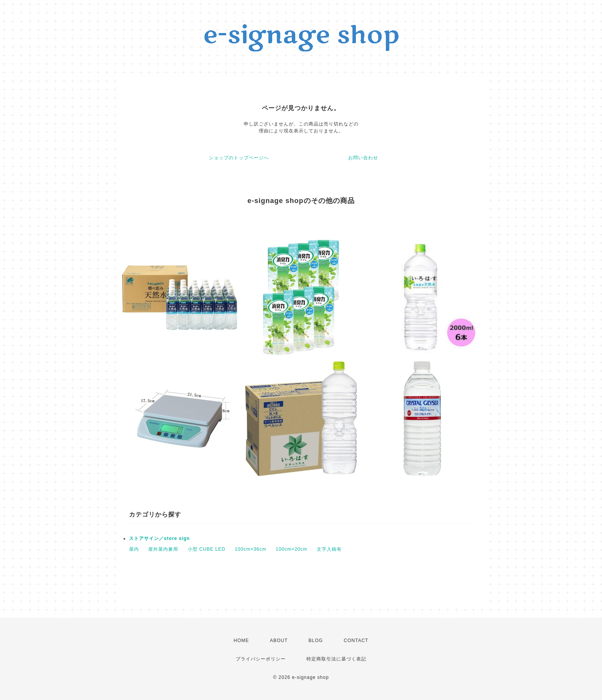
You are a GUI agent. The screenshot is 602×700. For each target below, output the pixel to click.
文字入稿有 (329, 549)
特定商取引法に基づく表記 (336, 659)
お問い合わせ (363, 158)
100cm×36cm (250, 549)
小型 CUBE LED (207, 549)
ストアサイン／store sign (159, 538)
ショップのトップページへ (239, 158)
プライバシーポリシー (261, 659)
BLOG (316, 641)
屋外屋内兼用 (163, 549)
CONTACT (356, 641)
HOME (241, 641)
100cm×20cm (291, 549)
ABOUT (279, 641)
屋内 (134, 549)
